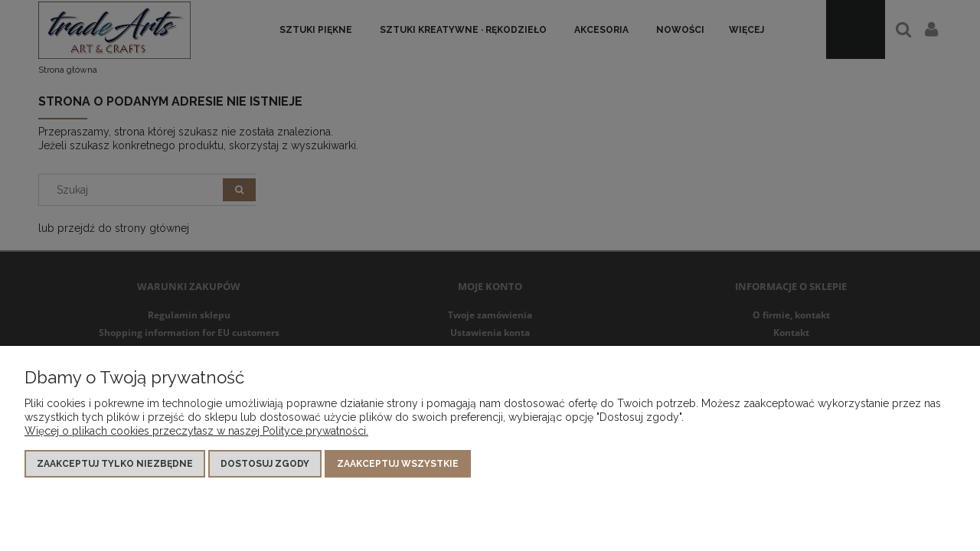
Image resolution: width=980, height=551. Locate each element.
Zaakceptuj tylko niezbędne (115, 464)
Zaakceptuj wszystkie (398, 464)
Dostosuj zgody (265, 464)
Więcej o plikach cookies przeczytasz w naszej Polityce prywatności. (196, 431)
